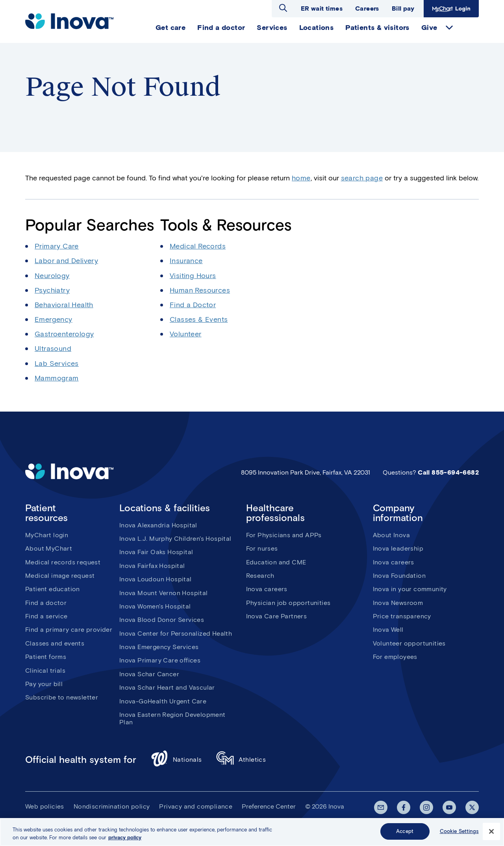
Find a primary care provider (69, 630)
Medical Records (198, 246)
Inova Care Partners (277, 616)
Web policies (45, 806)
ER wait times (322, 8)
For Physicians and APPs (284, 535)
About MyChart (49, 548)
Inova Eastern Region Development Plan (172, 718)
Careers (367, 8)
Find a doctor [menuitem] (221, 28)
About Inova (391, 535)
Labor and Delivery (66, 261)
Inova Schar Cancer (149, 674)
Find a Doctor (193, 305)
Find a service (46, 616)
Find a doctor (46, 603)
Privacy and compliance (196, 806)
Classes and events (55, 643)
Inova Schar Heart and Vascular (167, 687)
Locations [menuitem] (317, 28)
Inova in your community (410, 589)
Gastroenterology (64, 334)
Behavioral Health (64, 305)
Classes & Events (199, 319)
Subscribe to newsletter (62, 697)
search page (362, 178)
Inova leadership (398, 548)
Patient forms (46, 657)
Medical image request (60, 576)
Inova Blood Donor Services (162, 620)
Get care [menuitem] (170, 28)
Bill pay (403, 8)
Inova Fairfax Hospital (152, 566)
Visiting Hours (193, 276)
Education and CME (276, 562)
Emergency (54, 319)
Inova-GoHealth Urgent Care (163, 701)
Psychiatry (52, 290)
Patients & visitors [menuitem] (377, 28)
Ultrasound (53, 349)
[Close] (491, 834)
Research (260, 576)
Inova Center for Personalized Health (176, 634)
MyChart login (47, 535)
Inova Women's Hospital (155, 606)
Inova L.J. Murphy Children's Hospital (175, 539)
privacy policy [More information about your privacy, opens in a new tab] (125, 840)
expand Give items (449, 28)
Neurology (52, 276)
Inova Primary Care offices (160, 660)
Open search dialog (283, 8)
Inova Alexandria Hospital (158, 525)
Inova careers (267, 589)
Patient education (53, 589)
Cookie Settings (459, 834)
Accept (405, 834)
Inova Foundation (399, 576)
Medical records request (63, 562)
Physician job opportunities (288, 603)
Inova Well (388, 630)
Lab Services (57, 364)
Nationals (176, 760)
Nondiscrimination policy (112, 806)
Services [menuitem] (272, 28)
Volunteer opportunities (409, 643)
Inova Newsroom (398, 603)
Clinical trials (45, 671)
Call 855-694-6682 (448, 472)
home (301, 178)
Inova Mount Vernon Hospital (164, 593)
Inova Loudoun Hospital (156, 579)
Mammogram (57, 378)
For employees (395, 657)
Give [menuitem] (429, 28)
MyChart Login (451, 9)
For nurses (262, 548)
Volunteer (186, 334)
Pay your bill (44, 684)
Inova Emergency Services (159, 647)
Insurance (186, 261)
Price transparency (402, 616)
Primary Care (57, 246)
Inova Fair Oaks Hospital (156, 552)
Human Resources (200, 290)
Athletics (241, 760)
